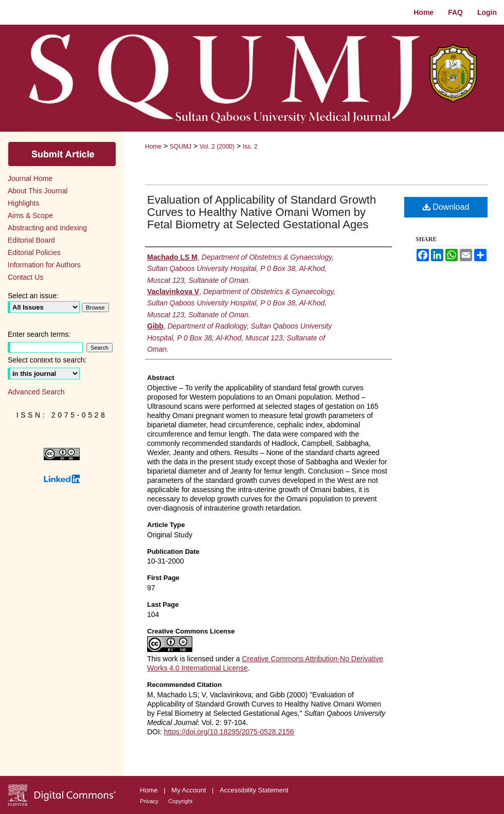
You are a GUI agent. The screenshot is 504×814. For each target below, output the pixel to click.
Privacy (150, 801)
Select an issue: (33, 296)
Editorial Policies (34, 252)
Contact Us (25, 277)
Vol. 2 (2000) (217, 147)
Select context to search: (47, 360)
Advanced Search (36, 392)
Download (446, 207)
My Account (190, 790)
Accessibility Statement (254, 790)
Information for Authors (44, 265)
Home (153, 147)
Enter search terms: (39, 334)
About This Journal (38, 191)
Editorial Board (31, 240)
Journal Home (30, 178)
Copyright (180, 801)
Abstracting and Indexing (47, 228)
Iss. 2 (250, 147)
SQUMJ (181, 147)
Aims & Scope (30, 215)
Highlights (23, 203)
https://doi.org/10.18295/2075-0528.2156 (229, 732)
